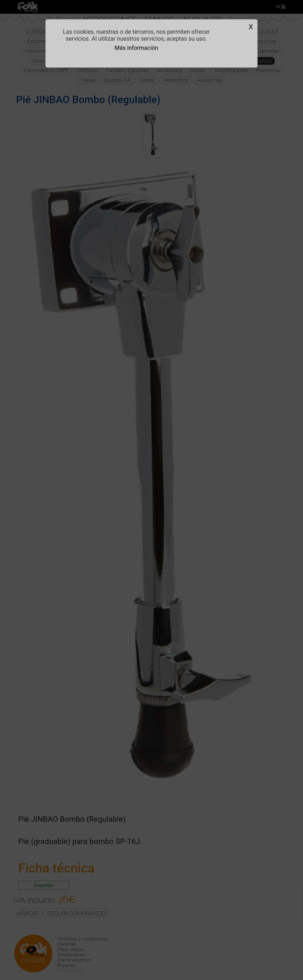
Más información (136, 48)
